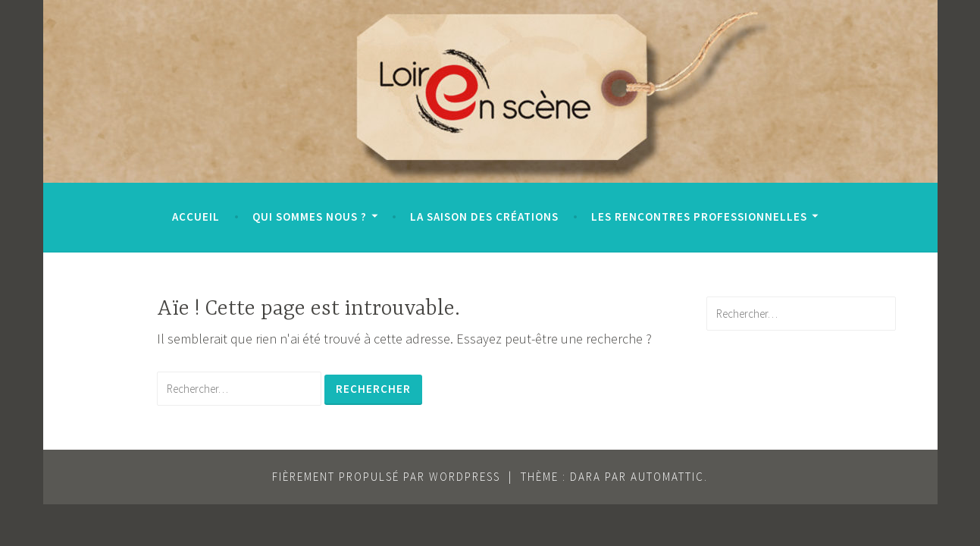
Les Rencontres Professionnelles (699, 217)
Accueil (196, 217)
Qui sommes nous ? (310, 217)
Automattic (667, 477)
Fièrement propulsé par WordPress (386, 477)
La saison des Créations (484, 217)
